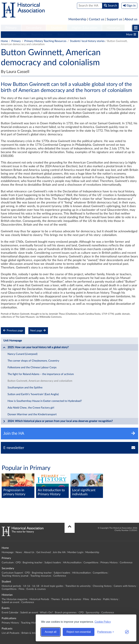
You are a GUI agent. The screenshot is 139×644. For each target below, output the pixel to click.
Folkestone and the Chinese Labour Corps (32, 367)
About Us (29, 552)
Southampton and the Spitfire (25, 388)
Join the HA (59, 552)
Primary (11, 28)
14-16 (27, 586)
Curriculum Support (12, 573)
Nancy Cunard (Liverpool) (22, 354)
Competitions (114, 35)
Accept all (51, 632)
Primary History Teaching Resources (45, 41)
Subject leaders (66, 35)
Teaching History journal (15, 576)
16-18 (36, 586)
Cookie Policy (103, 622)
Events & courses (36, 589)
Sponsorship (92, 613)
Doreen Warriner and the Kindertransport (32, 414)
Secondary (34, 28)
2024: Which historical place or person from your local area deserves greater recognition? (58, 421)
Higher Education (85, 28)
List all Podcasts (11, 633)
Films (22, 589)
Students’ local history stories (87, 41)
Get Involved (44, 552)
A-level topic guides (52, 586)
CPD (24, 35)
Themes (55, 599)
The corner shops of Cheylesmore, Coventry (33, 361)
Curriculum (9, 35)
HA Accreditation (91, 35)
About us (131, 19)
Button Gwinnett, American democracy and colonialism (40, 381)
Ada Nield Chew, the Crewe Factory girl (31, 408)
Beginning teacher (42, 35)
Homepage (8, 552)
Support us (114, 19)
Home (4, 41)
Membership (77, 19)
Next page (38, 330)
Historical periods (11, 586)
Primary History (109, 563)
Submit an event (10, 602)
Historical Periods (39, 599)
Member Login (75, 552)
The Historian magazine (15, 599)
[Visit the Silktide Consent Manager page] (127, 632)
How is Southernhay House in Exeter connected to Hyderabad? (45, 401)
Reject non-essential (79, 632)
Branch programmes (66, 613)
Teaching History (30, 623)
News (19, 552)
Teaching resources (41, 576)
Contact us (96, 19)
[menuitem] (11, 28)
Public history (111, 599)
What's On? (46, 613)
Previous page (13, 330)
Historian (113, 28)
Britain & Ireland (30, 633)
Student (57, 28)
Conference (126, 563)
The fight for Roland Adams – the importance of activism (41, 374)
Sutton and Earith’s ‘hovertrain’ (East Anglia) (33, 394)
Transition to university (78, 586)
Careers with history (125, 586)
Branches (96, 599)
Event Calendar (10, 613)
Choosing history (102, 586)
